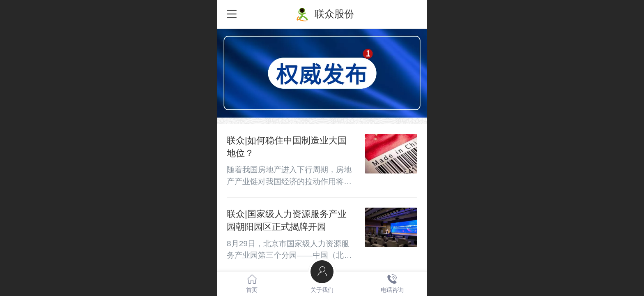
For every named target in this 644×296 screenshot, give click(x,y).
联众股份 (334, 14)
